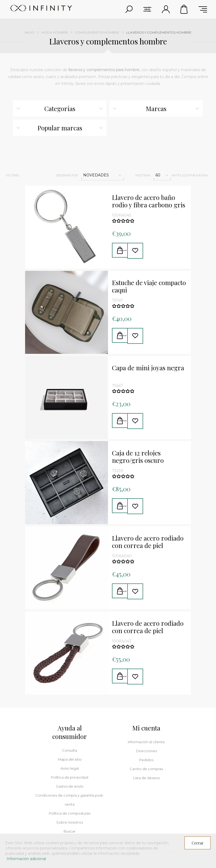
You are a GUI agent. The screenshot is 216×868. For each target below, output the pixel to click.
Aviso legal (70, 768)
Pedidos (146, 760)
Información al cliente (146, 742)
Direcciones (146, 751)
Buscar (70, 831)
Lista (40, 175)
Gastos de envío (70, 786)
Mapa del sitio (70, 759)
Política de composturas (70, 813)
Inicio (30, 32)
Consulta (70, 750)
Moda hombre (55, 32)
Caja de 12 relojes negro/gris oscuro (138, 457)
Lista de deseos (146, 778)
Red (29, 175)
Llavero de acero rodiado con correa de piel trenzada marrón (148, 627)
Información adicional (26, 859)
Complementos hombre (97, 32)
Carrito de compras (184, 9)
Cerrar (198, 843)
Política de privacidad (70, 777)
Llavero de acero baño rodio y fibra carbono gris (149, 201)
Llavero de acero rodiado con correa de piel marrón (148, 542)
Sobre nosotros (70, 822)
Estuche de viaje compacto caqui (149, 286)
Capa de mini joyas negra (148, 368)
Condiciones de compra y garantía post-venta (70, 800)
